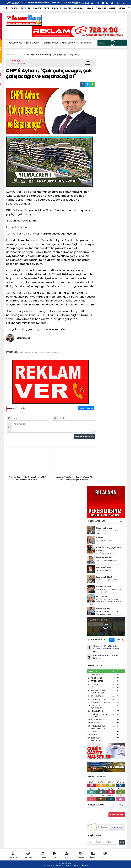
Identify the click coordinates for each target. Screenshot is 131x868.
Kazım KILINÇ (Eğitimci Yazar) (108, 549)
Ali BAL (100, 538)
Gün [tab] (112, 640)
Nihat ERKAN (103, 609)
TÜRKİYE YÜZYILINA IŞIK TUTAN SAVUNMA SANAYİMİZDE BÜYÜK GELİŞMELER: (104, 602)
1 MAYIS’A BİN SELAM (104, 541)
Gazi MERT (102, 596)
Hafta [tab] (118, 640)
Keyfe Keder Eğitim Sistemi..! (108, 580)
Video (55, 855)
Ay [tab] (123, 640)
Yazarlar (67, 855)
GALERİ (113, 8)
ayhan (35, 352)
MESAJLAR (79, 8)
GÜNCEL (14, 8)
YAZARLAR (101, 8)
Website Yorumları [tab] (86, 408)
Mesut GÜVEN (103, 567)
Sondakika (28, 855)
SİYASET (37, 8)
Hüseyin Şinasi (104, 528)
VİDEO (122, 8)
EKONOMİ (26, 8)
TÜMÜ (121, 521)
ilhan (27, 352)
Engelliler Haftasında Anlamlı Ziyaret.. (102, 657)
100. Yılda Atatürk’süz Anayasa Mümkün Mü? (108, 591)
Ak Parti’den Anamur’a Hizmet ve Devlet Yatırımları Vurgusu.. (54, 3)
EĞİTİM (68, 8)
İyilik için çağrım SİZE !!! (105, 570)
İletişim (93, 855)
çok (42, 352)
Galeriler (42, 855)
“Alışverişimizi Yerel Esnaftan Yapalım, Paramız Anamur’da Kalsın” (103, 649)
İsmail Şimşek (104, 558)
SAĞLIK (90, 8)
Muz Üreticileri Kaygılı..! (105, 553)
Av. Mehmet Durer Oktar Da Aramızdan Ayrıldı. (107, 613)
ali (21, 352)
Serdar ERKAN (103, 587)
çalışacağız (52, 352)
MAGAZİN (57, 8)
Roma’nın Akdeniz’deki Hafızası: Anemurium (109, 532)
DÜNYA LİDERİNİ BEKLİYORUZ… (108, 560)
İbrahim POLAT (104, 577)
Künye (105, 855)
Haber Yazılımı (85, 865)
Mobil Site (13, 855)
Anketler (80, 855)
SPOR (47, 8)
